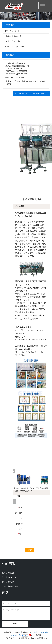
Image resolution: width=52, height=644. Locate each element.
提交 (29, 550)
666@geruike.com (20, 74)
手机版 (38, 635)
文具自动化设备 (13, 41)
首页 (16, 93)
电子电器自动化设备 (15, 46)
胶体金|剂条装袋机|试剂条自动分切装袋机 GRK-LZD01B (24, 491)
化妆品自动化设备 (14, 36)
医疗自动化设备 (13, 31)
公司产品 (24, 93)
